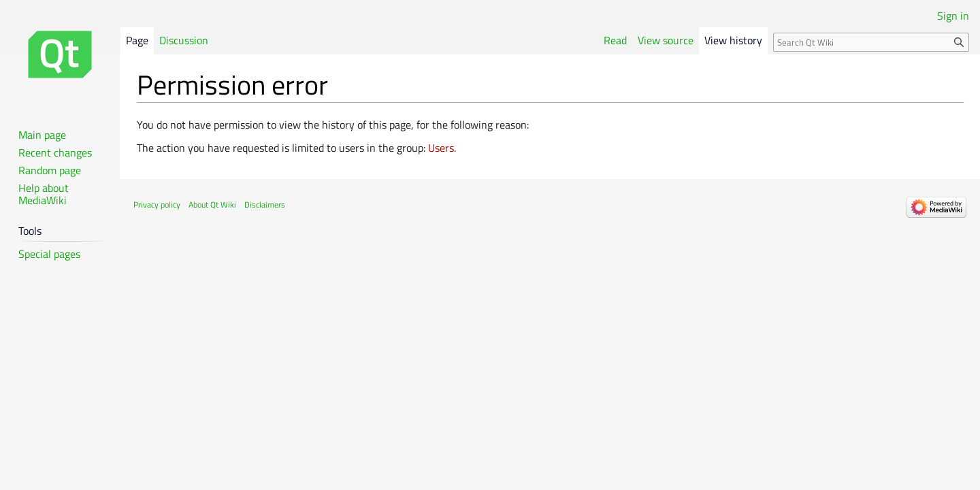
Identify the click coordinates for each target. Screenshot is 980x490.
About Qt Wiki (212, 205)
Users (441, 148)
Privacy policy (157, 205)
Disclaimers (265, 205)
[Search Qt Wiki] (871, 42)
